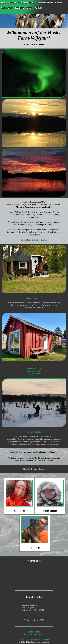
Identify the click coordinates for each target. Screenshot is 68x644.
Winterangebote (34, 432)
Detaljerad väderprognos (34, 634)
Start (3, 3)
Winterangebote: (45, 3)
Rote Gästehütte (34, 371)
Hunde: (58, 3)
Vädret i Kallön (34, 632)
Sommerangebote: (27, 3)
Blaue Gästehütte (34, 368)
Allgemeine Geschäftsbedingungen (34, 639)
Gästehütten (7, 8)
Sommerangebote (34, 298)
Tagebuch (19, 8)
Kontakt (38, 8)
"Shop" (29, 8)
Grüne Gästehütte (34, 373)
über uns (12, 3)
